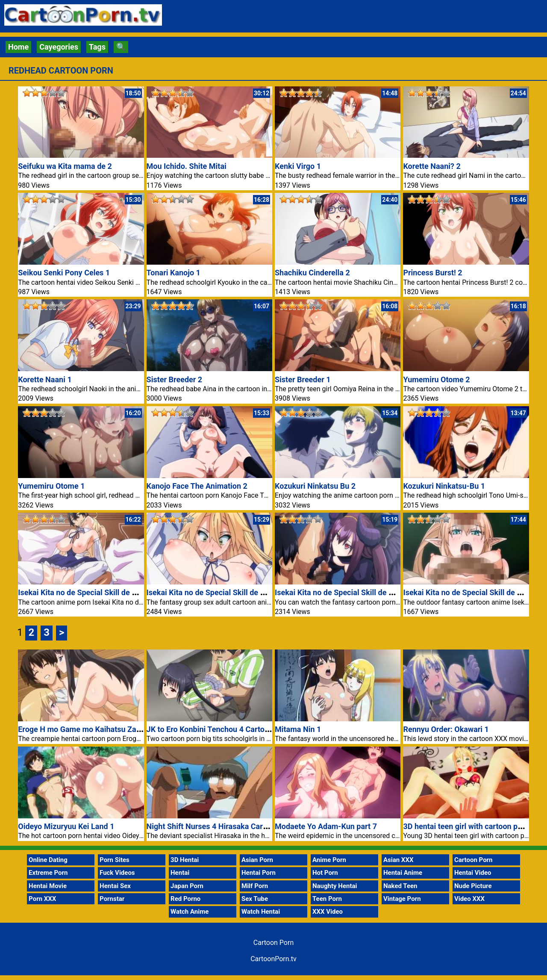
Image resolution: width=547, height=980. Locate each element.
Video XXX (469, 899)
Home (18, 47)
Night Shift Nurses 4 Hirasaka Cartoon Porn (222, 826)
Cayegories (59, 47)
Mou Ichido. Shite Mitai (187, 166)
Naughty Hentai (335, 886)
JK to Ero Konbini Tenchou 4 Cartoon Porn (219, 729)
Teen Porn (327, 899)
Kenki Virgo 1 (298, 166)
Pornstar (112, 899)
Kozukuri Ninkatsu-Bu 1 (444, 486)
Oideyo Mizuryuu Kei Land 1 (66, 826)
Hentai (180, 873)
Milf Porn (255, 886)
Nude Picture (473, 886)
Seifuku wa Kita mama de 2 (65, 166)
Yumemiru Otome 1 (51, 486)
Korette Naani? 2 (432, 166)
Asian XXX (398, 860)
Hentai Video (473, 873)
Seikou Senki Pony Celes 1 (64, 273)
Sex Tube (255, 899)
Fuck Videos (117, 873)
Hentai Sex (115, 886)
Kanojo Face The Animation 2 (197, 486)
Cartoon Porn (473, 860)
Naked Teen (400, 886)
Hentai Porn (259, 873)
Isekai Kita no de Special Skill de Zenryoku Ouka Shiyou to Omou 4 (261, 592)
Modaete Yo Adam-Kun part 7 (326, 826)
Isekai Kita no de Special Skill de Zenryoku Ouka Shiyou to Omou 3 (389, 592)
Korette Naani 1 (45, 379)
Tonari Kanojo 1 (174, 273)
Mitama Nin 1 (298, 729)
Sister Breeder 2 (175, 379)
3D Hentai (185, 860)
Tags (97, 47)
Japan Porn (187, 886)
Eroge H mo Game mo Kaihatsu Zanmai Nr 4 (94, 729)
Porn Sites (115, 860)
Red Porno (185, 899)
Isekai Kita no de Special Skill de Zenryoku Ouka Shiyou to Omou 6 (132, 592)
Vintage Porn (402, 899)
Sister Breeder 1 (303, 379)
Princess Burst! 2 (432, 273)
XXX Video (328, 912)
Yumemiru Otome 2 (436, 379)
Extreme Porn (48, 873)
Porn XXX (42, 899)
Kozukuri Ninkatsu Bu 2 (315, 486)
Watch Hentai (261, 912)
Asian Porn (257, 860)
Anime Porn (329, 860)
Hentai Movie (48, 886)
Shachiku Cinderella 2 (312, 273)
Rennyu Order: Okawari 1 (446, 729)
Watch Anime (190, 912)
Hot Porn (325, 873)
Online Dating (48, 860)
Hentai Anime (403, 873)
